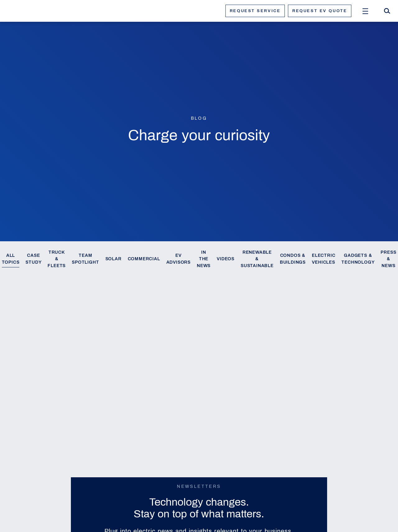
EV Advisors (178, 259)
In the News (204, 259)
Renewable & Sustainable (257, 259)
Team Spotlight (85, 259)
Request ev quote (320, 11)
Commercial (144, 259)
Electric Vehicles (324, 259)
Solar (113, 259)
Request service (255, 11)
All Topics (11, 259)
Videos (226, 259)
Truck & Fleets (57, 259)
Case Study (33, 259)
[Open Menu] (365, 11)
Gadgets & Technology (358, 259)
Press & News (388, 259)
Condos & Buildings (293, 259)
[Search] (387, 11)
